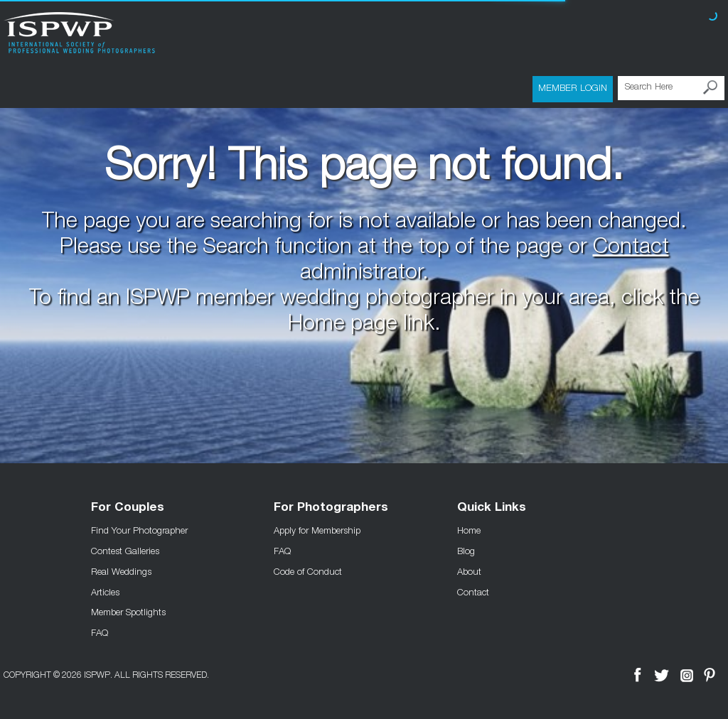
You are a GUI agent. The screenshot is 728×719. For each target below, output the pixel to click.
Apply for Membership (317, 530)
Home (469, 530)
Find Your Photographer (139, 530)
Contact (631, 249)
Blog (466, 551)
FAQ (100, 632)
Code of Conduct (308, 571)
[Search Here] (671, 88)
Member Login (573, 87)
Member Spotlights (128, 612)
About (469, 571)
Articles (105, 592)
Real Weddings (121, 571)
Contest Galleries (125, 551)
